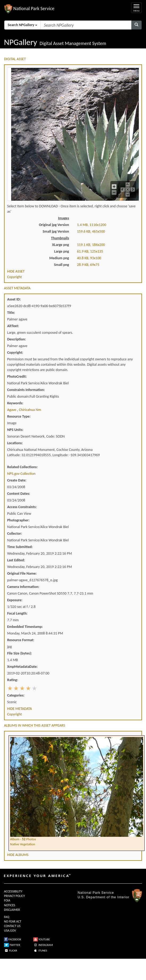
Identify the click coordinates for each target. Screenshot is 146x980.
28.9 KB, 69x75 (88, 265)
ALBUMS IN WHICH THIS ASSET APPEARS (35, 725)
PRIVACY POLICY (14, 896)
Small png (62, 265)
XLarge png (61, 245)
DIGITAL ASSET (15, 59)
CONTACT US (12, 926)
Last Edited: (16, 560)
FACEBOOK (13, 939)
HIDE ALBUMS (18, 855)
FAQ (7, 917)
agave (12, 410)
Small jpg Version (56, 231)
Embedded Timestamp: (25, 627)
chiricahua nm (30, 410)
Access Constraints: (22, 507)
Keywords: (15, 403)
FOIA (7, 900)
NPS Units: (15, 430)
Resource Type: (19, 416)
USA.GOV (10, 930)
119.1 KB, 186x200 (91, 245)
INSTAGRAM (43, 945)
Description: (16, 339)
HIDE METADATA (20, 709)
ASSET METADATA (17, 288)
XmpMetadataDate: (22, 667)
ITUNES (40, 951)
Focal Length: (17, 613)
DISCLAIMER (12, 910)
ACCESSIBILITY (13, 891)
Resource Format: (21, 640)
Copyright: (15, 353)
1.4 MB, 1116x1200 (92, 225)
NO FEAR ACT (13, 921)
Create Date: (17, 480)
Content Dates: (19, 494)
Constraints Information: (26, 390)
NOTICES (10, 905)
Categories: (16, 695)
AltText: (13, 326)
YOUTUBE (42, 939)
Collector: (15, 534)
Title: (11, 313)
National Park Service (96, 893)
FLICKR (11, 951)
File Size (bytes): (20, 653)
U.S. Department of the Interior (103, 897)
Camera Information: (23, 587)
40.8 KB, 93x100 (89, 258)
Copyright (14, 277)
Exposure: (15, 600)
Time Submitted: (20, 547)
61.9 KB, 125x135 (90, 251)
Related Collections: (22, 467)
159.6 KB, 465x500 (91, 231)
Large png (61, 251)
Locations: (15, 443)
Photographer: (18, 520)
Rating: (13, 680)
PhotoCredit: (17, 376)
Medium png (59, 258)
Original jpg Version (54, 225)
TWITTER (12, 945)
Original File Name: (22, 573)
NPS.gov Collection (21, 474)
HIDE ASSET (16, 271)
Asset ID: (14, 299)
